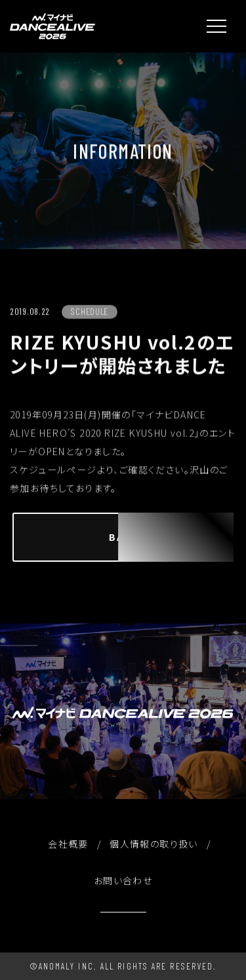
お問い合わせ (123, 880)
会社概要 (68, 844)
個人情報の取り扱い (154, 844)
